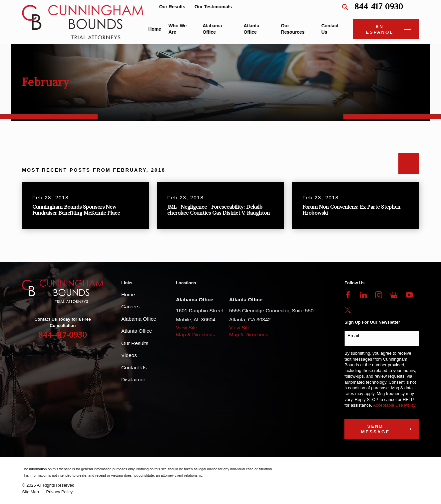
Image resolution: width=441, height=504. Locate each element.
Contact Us (134, 367)
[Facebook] (348, 295)
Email (353, 336)
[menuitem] (30, 492)
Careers (130, 306)
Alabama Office (139, 319)
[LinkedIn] (363, 295)
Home (128, 294)
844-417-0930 (379, 7)
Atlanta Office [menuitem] (251, 29)
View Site (187, 327)
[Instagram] (379, 295)
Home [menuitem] (155, 29)
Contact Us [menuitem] (330, 29)
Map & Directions (195, 334)
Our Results (172, 7)
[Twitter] (348, 310)
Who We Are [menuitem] (178, 29)
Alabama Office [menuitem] (213, 29)
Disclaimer (133, 379)
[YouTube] (409, 295)
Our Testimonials (213, 7)
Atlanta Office (137, 331)
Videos (129, 355)
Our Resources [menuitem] (293, 29)
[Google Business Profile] (394, 295)
